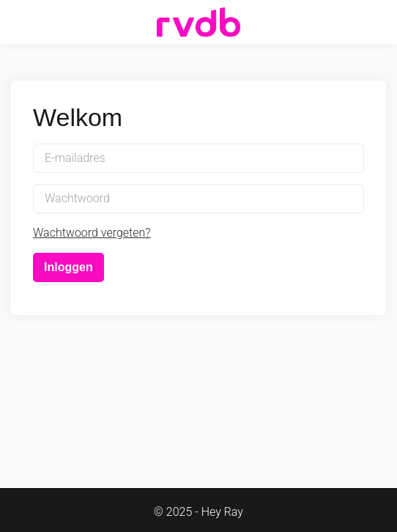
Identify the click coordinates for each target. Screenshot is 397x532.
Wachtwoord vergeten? (92, 233)
